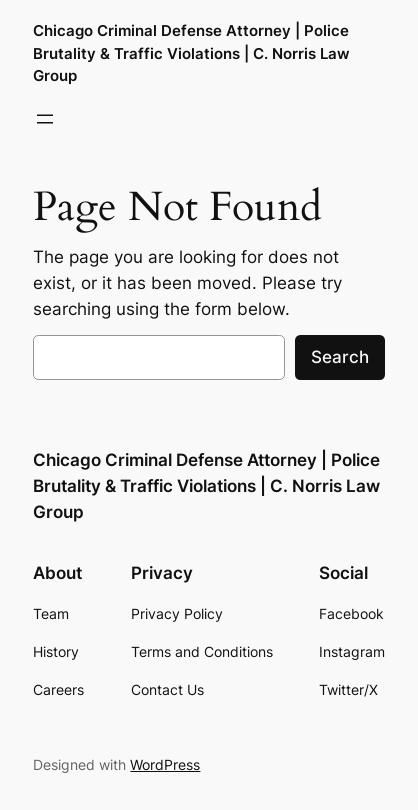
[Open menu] (45, 119)
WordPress (165, 764)
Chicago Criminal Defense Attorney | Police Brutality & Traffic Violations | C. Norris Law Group (191, 53)
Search (340, 357)
